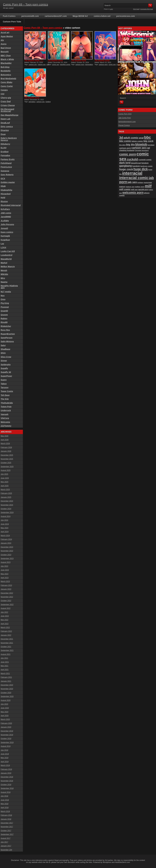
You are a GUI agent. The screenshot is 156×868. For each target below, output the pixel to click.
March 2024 (5, 536)
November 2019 (7, 735)
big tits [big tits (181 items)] (131, 145)
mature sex (42, 64)
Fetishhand (6, 163)
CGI (3, 94)
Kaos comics (7, 232)
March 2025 (5, 490)
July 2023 (4, 566)
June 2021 (5, 662)
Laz (2, 244)
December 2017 (7, 823)
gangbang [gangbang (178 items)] (126, 166)
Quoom (4, 315)
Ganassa (5, 171)
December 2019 (7, 731)
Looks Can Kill (8, 251)
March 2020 (5, 719)
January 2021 (6, 681)
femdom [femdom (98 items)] (145, 163)
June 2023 (5, 570)
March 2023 (5, 582)
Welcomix (5, 422)
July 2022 (4, 612)
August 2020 (6, 700)
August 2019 (6, 746)
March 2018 (5, 812)
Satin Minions (7, 342)
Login (111, 9)
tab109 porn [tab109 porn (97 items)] (143, 190)
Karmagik (5, 236)
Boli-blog (5, 67)
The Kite (5, 399)
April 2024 (5, 532)
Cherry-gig (6, 98)
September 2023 (7, 559)
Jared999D (6, 217)
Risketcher (6, 326)
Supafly (4, 368)
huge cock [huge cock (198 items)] (126, 169)
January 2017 (6, 846)
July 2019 (4, 750)
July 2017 (4, 842)
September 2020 (7, 697)
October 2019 (6, 739)
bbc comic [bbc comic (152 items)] (125, 141)
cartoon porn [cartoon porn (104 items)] (125, 148)
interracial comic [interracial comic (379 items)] (134, 178)
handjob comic (65, 64)
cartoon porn (80, 64)
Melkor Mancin (8, 267)
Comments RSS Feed (147, 9)
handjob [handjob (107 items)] (136, 166)
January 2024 (6, 543)
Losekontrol (7, 255)
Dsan (3, 134)
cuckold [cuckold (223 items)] (132, 159)
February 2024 (6, 539)
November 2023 (7, 551)
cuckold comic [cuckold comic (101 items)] (145, 160)
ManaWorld (6, 259)
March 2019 (5, 765)
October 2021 (6, 647)
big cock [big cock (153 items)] (148, 141)
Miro (3, 278)
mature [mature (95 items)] (122, 187)
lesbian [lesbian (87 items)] (140, 183)
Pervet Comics (124, 125)
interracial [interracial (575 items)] (132, 173)
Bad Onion (6, 48)
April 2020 (5, 716)
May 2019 (5, 758)
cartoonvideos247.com (56, 16)
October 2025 (6, 463)
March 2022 (5, 628)
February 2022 (6, 631)
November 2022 (7, 597)
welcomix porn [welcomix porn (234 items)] (133, 192)
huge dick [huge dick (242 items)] (141, 169)
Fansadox (5, 156)
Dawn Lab (6, 119)
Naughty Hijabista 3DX (9, 287)
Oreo (3, 299)
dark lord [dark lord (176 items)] (125, 163)
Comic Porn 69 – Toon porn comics (26, 5)
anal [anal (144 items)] (141, 138)
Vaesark (5, 414)
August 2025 (6, 470)
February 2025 (6, 493)
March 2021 (5, 674)
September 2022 (7, 605)
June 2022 (5, 616)
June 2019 (5, 754)
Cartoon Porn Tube (12, 22)
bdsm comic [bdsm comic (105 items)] (137, 141)
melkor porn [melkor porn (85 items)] (140, 187)
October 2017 (6, 831)
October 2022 (6, 601)
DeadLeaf (5, 123)
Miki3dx (4, 274)
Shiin (3, 353)
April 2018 (5, 808)
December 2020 (7, 685)
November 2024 (7, 505)
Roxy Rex (5, 330)
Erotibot (5, 152)
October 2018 (6, 785)
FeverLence (6, 167)
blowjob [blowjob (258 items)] (141, 144)
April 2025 (5, 486)
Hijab (3, 186)
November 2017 (7, 827)
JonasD (4, 228)
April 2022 (5, 624)
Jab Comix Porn (125, 118)
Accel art (5, 33)
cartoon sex (33, 64)
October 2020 (6, 693)
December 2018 (7, 777)
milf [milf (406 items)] (148, 186)
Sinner (4, 361)
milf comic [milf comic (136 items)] (125, 189)
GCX (3, 179)
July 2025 (4, 474)
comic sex (56, 64)
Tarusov (5, 388)
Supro (4, 380)
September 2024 (7, 513)
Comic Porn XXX (125, 114)
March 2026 (5, 444)
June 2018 (5, 800)
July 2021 (4, 658)
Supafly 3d (6, 372)
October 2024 (6, 509)
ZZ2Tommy (6, 426)
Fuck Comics (9, 16)
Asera (4, 44)
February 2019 (6, 769)
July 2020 (4, 704)
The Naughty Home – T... (34, 60)
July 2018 (4, 796)
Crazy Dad (6, 101)
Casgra (4, 90)
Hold (3, 198)
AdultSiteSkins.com (122, 862)
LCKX (3, 248)
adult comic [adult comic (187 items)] (131, 138)
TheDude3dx (7, 403)
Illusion (4, 202)
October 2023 (6, 555)
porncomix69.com (30, 16)
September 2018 (7, 788)
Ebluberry (5, 144)
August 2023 (6, 562)
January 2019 (6, 773)
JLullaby (5, 221)
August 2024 (6, 516)
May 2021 (5, 666)
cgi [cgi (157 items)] (148, 148)
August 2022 (6, 608)
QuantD (4, 311)
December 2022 (7, 593)
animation (32, 102)
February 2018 (6, 815)
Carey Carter (7, 86)
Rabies (4, 319)
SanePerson (7, 338)
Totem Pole (6, 407)
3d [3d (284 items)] (121, 138)
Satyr (3, 345)
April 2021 (5, 670)
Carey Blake (7, 82)
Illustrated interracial (11, 205)
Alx (2, 40)
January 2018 (6, 819)
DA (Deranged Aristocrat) (7, 110)
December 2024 (7, 501)
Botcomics (6, 75)
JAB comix (6, 213)
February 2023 (6, 585)
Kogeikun (5, 240)
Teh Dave (5, 395)
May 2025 (5, 482)
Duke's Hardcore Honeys (9, 139)
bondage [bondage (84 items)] (151, 145)
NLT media (6, 292)
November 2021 (7, 643)
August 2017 (6, 838)
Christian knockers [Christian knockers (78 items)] (142, 150)
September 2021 (7, 650)
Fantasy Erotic (8, 159)
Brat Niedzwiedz (8, 79)
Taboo (4, 384)
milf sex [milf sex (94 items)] (134, 190)
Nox (3, 296)
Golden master (8, 182)
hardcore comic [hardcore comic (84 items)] (146, 166)
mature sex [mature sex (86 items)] (130, 187)
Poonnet (5, 307)
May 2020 (5, 712)
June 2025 (5, 478)
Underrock (6, 410)
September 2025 (7, 467)
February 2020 (6, 723)
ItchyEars (5, 209)
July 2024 (4, 520)
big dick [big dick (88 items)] (122, 145)
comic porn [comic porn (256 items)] (128, 154)
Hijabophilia (6, 190)
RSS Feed (136, 9)
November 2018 (7, 781)
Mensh (4, 271)
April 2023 (5, 578)
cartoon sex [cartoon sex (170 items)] (139, 148)
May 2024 (5, 528)
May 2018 (5, 804)
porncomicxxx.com (126, 16)
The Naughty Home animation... (55, 61)
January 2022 (6, 635)
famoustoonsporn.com (127, 122)
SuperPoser (6, 376)
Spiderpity (6, 365)
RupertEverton (8, 334)
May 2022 (5, 620)
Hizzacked (6, 194)
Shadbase (6, 349)
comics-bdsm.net (102, 16)
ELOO (4, 148)
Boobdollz (6, 71)
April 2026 (5, 440)
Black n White (7, 59)
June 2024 (5, 524)
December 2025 (7, 455)
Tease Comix (7, 391)
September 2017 (7, 834)
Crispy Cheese (8, 105)
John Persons (7, 224)
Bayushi (5, 52)
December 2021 (7, 639)
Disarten (5, 130)
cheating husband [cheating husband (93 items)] (127, 150)
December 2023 (7, 547)
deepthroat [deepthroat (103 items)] (136, 163)
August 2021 (6, 654)
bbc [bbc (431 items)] (148, 137)
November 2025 (7, 459)
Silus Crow (6, 357)
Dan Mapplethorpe (10, 115)
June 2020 (5, 708)
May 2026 (5, 436)
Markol (4, 263)
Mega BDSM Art (80, 16)
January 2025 (6, 497)
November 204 (6, 850)
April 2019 (5, 762)
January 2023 (6, 589)
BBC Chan (6, 56)
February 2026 (6, 448)
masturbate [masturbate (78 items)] (148, 183)
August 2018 (6, 792)
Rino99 (4, 322)
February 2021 (6, 677)
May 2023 (5, 574)
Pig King (5, 303)
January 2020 (6, 727)
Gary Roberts (7, 175)
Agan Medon (7, 36)
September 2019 (7, 743)
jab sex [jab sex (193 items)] (132, 182)
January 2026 (6, 451)
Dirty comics (7, 127)
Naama (4, 282)
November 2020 (7, 689)
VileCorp (5, 418)
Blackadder (6, 63)
